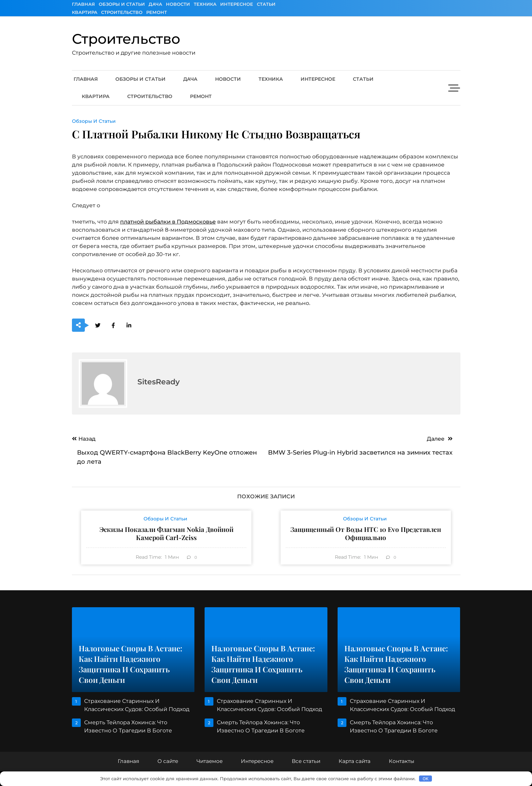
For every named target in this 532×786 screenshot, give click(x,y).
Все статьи (306, 761)
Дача (155, 4)
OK (426, 779)
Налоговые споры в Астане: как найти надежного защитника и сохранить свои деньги (130, 664)
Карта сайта (355, 761)
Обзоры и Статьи (122, 4)
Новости (178, 4)
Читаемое (210, 761)
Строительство (122, 12)
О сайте (168, 761)
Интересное (237, 4)
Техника (205, 4)
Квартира (85, 12)
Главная (83, 4)
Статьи (266, 4)
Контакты (402, 761)
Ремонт (157, 12)
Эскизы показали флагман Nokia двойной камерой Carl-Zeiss (166, 533)
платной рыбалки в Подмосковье (168, 222)
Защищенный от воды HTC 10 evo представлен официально (366, 533)
